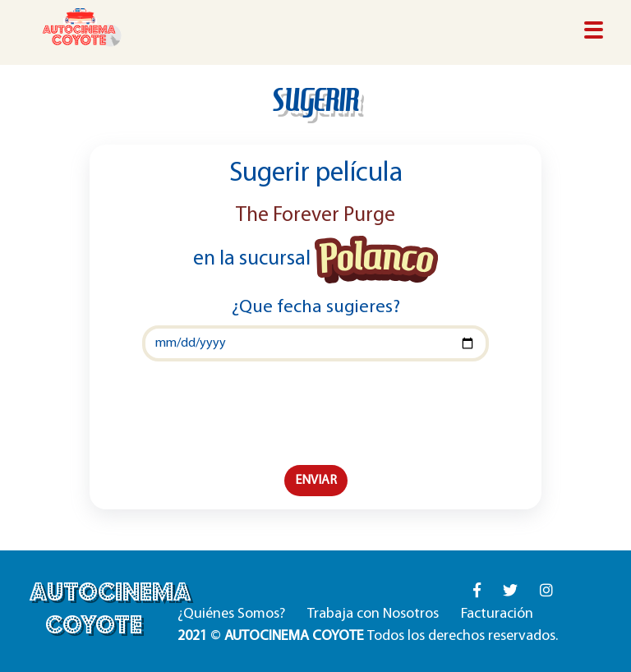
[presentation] (315, 413)
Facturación (497, 614)
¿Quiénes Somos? (231, 614)
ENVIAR (316, 481)
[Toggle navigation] (594, 31)
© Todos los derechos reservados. (368, 636)
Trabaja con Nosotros (373, 614)
